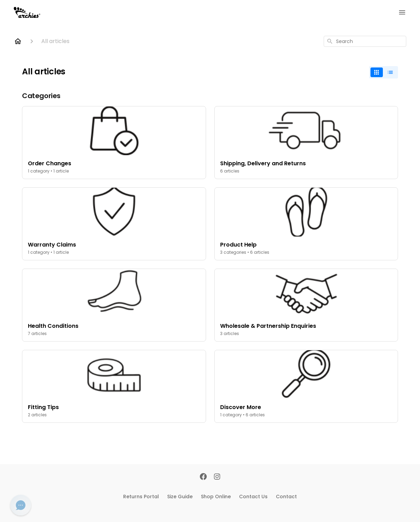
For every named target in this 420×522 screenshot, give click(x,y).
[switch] (384, 72)
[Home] (18, 41)
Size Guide (180, 497)
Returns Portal (141, 497)
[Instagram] (217, 477)
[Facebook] (203, 477)
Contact (286, 497)
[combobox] (365, 41)
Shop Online (216, 497)
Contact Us (253, 497)
